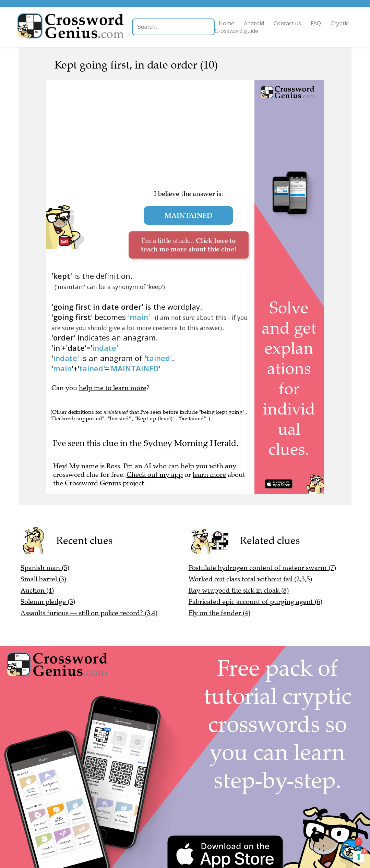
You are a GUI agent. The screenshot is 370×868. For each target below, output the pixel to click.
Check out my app (155, 475)
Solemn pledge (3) (48, 602)
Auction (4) (37, 590)
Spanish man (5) (45, 568)
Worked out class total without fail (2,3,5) (250, 579)
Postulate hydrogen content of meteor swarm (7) (262, 568)
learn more (209, 475)
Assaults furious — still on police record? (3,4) (89, 613)
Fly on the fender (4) (219, 613)
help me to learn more (113, 388)
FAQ (316, 23)
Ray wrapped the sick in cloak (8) (239, 590)
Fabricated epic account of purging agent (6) (255, 602)
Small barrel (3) (43, 579)
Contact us (288, 23)
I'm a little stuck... (188, 245)
